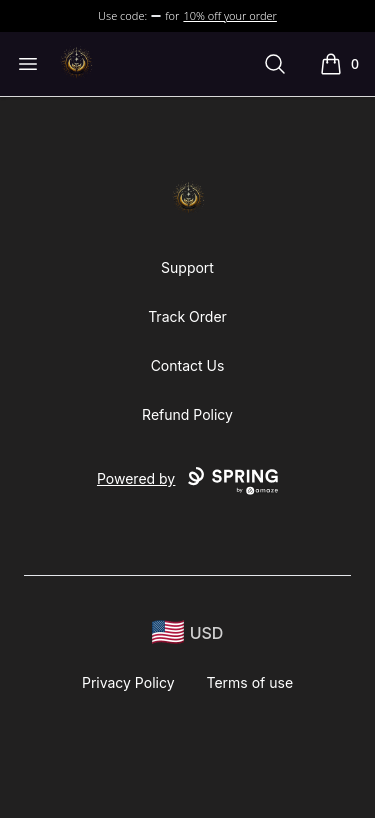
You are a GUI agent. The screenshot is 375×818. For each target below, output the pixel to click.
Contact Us (188, 365)
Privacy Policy (128, 682)
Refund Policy (187, 414)
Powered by (187, 481)
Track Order (187, 316)
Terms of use (250, 682)
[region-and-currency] (188, 632)
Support (187, 267)
